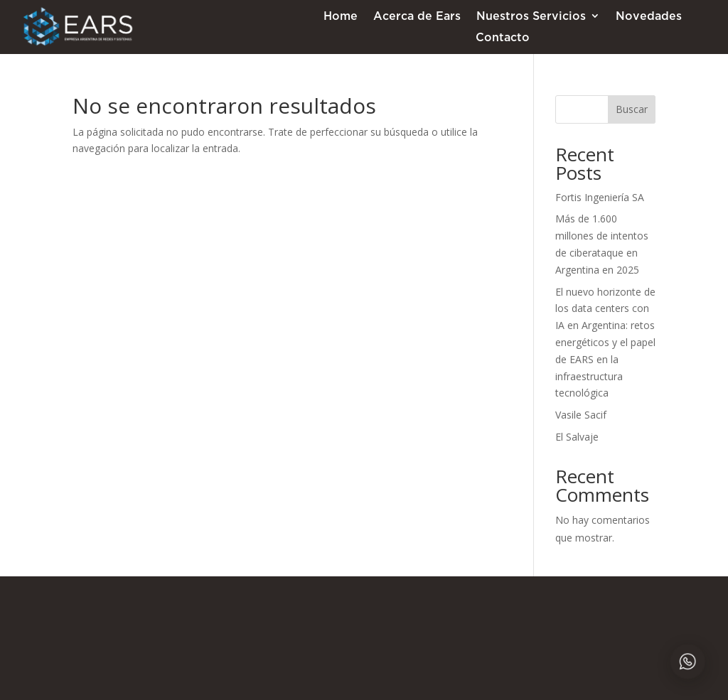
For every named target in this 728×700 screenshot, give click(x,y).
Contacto (503, 38)
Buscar (632, 109)
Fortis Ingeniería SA (600, 197)
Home (341, 16)
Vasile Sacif (581, 415)
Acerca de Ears (417, 16)
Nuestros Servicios (531, 16)
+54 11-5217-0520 (451, 607)
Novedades (649, 16)
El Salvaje (577, 437)
